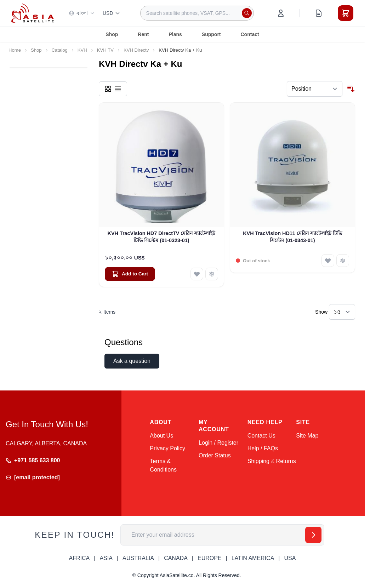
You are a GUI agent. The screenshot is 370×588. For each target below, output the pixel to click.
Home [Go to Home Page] (15, 50)
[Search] (247, 13)
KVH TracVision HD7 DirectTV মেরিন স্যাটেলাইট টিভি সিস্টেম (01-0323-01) (162, 237)
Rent (143, 34)
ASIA (106, 558)
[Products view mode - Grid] (108, 89)
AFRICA (79, 558)
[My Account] (281, 13)
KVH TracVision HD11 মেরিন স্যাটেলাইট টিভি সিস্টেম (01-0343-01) (292, 237)
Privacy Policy (167, 448)
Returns (286, 461)
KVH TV (105, 50)
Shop (112, 34)
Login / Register (218, 443)
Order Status (215, 455)
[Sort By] (315, 89)
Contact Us (261, 436)
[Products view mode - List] (118, 89)
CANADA (176, 558)
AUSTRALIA (138, 558)
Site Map (307, 436)
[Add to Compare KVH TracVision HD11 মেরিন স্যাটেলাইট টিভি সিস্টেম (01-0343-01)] (343, 261)
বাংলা (82, 13)
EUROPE (210, 558)
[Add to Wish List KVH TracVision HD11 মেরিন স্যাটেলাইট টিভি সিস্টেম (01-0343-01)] (328, 261)
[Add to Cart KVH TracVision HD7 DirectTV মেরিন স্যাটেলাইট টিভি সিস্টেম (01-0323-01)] (130, 274)
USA (290, 558)
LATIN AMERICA (253, 558)
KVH (82, 50)
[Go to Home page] (33, 13)
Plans (175, 34)
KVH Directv (136, 50)
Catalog (60, 50)
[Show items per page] (342, 312)
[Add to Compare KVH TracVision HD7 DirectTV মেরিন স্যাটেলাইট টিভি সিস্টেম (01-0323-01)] (212, 274)
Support (211, 34)
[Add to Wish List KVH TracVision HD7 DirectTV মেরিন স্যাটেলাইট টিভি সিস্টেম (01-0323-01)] (197, 274)
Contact (250, 34)
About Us (161, 436)
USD (112, 13)
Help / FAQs (263, 448)
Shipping (258, 461)
